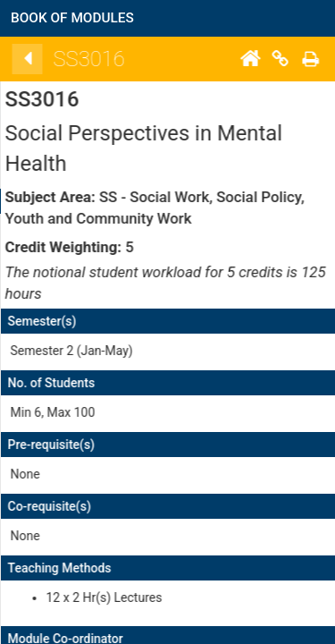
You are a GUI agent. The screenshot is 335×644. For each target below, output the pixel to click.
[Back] (145, 59)
